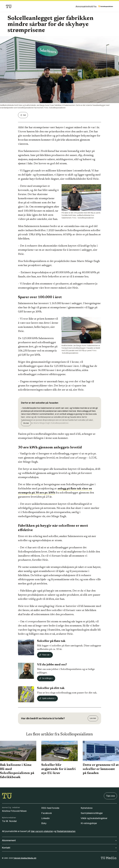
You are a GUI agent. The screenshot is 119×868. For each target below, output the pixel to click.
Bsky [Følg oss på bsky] (44, 823)
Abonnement (59, 840)
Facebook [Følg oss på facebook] (47, 813)
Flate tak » (45, 655)
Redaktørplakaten (66, 831)
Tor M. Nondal (9, 821)
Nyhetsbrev (87, 808)
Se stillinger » (46, 678)
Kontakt (59, 848)
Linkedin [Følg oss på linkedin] (45, 818)
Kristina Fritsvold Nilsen (14, 811)
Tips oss (110, 796)
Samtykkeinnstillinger (92, 813)
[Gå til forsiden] (9, 7)
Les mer (93, 718)
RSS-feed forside (50, 808)
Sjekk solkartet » (47, 698)
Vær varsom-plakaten (42, 831)
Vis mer (26, 423)
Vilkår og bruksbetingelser (94, 818)
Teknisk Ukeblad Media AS (25, 858)
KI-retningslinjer (89, 823)
